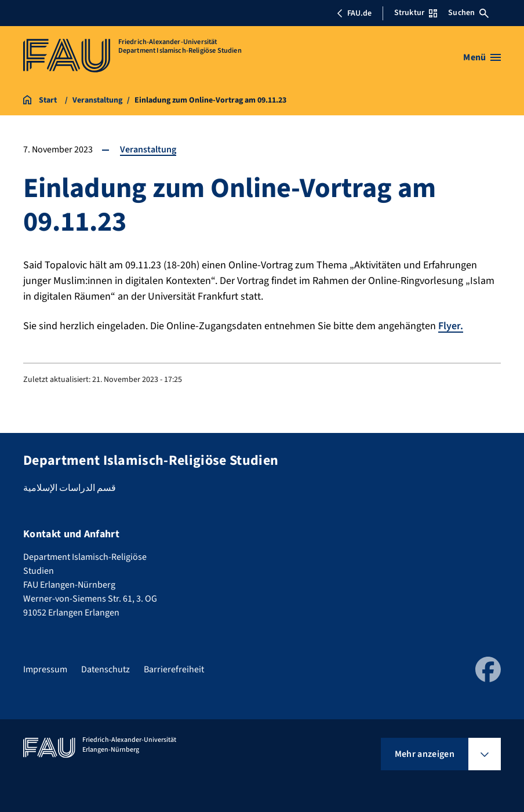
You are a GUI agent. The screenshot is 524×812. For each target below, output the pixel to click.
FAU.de (354, 13)
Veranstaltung (148, 150)
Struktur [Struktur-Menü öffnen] (416, 13)
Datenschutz (105, 669)
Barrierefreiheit (174, 669)
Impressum (45, 669)
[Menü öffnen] (482, 57)
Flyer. (451, 326)
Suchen (468, 13)
